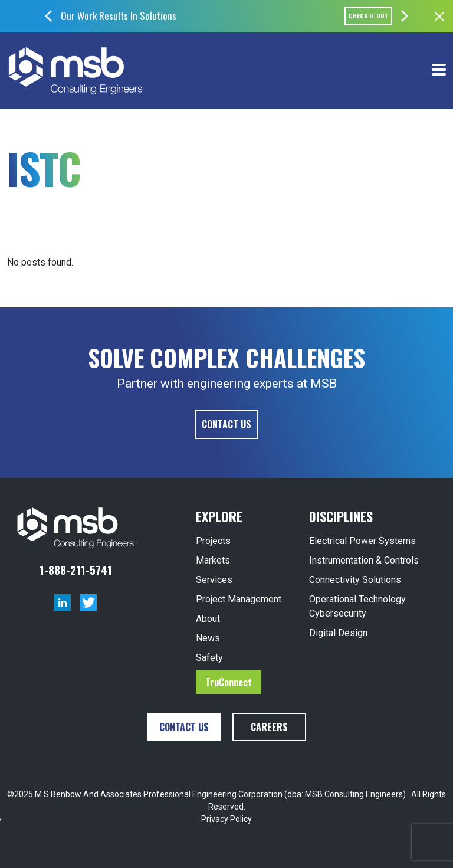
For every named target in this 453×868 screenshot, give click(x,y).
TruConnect (229, 682)
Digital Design (338, 633)
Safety (209, 658)
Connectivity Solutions (355, 580)
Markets (213, 560)
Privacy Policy (226, 819)
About (208, 619)
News (208, 638)
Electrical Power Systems (362, 541)
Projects (213, 541)
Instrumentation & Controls (364, 560)
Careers (269, 727)
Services (214, 580)
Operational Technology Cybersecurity (357, 606)
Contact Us (226, 424)
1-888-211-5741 (76, 569)
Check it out (368, 15)
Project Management (239, 599)
